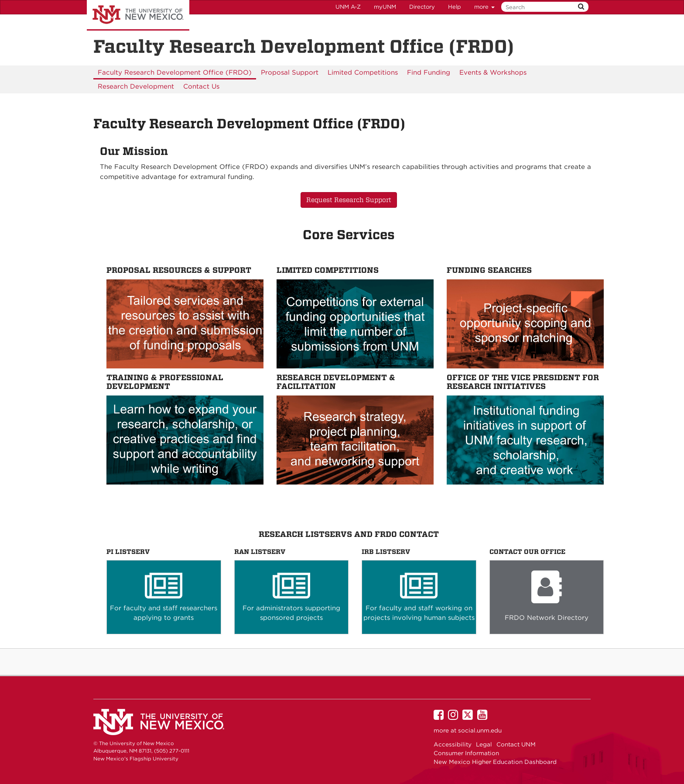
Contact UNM (516, 744)
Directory (422, 7)
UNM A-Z (348, 7)
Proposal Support (290, 72)
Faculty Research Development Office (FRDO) (175, 72)
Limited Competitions (363, 72)
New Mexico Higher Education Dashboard (495, 762)
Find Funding (429, 72)
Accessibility (453, 744)
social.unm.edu (480, 730)
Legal (484, 744)
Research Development (136, 86)
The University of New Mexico (138, 15)
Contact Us (201, 86)
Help (455, 7)
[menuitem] (175, 72)
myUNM (385, 7)
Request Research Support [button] (349, 200)
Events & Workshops (493, 72)
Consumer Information (466, 753)
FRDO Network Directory (547, 618)
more (484, 7)
